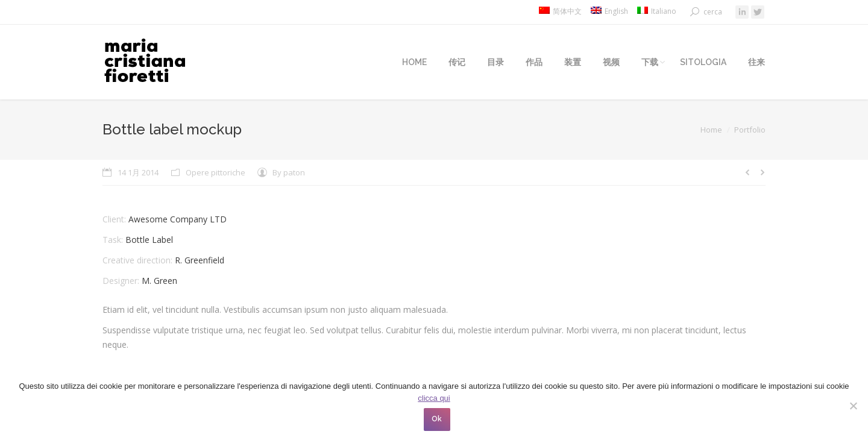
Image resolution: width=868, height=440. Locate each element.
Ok (437, 419)
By (289, 172)
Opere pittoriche (215, 172)
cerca (713, 12)
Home (711, 130)
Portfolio (750, 130)
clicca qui (434, 398)
